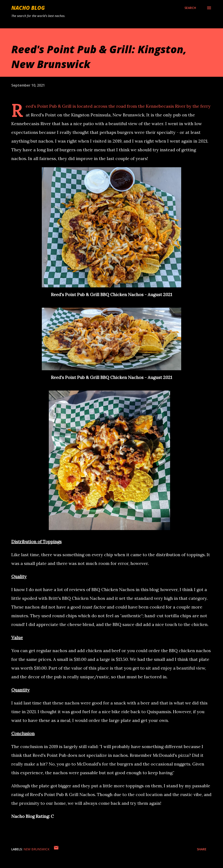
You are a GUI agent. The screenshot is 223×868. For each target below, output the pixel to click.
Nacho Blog (28, 8)
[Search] (190, 8)
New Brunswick (36, 849)
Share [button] (202, 849)
